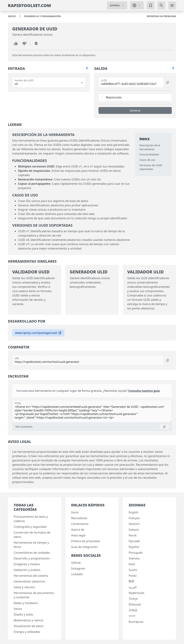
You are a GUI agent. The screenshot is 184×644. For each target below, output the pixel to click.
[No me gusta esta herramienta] (24, 43)
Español (134, 547)
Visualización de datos (29, 626)
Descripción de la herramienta (150, 147)
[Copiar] (168, 82)
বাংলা (132, 616)
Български (136, 622)
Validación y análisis (27, 570)
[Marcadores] (151, 5)
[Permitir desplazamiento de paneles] (87, 69)
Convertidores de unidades (32, 553)
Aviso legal (78, 535)
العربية (133, 587)
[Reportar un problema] (161, 16)
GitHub (76, 563)
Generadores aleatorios (29, 581)
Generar (135, 110)
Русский (134, 541)
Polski (133, 576)
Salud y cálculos (24, 587)
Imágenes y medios (27, 564)
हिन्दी (131, 581)
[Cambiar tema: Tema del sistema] (137, 5)
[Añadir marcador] (36, 43)
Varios (18, 609)
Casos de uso (147, 160)
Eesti (132, 564)
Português (136, 553)
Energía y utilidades (27, 632)
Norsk (133, 535)
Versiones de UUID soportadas (151, 167)
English (134, 512)
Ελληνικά (135, 604)
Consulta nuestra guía (144, 391)
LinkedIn (77, 574)
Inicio (75, 512)
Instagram (78, 568)
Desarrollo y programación (32, 558)
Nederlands (136, 593)
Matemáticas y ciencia (28, 620)
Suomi (133, 570)
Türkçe (133, 599)
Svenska (134, 558)
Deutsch (134, 524)
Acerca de (78, 530)
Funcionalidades (149, 154)
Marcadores (79, 518)
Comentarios (80, 524)
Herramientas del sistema (31, 576)
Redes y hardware (26, 603)
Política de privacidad (86, 541)
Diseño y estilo (23, 614)
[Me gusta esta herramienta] (16, 43)
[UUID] (131, 82)
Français (134, 518)
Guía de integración (84, 547)
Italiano (134, 530)
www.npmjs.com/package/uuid (38, 333)
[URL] (88, 360)
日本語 (133, 610)
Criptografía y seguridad (30, 527)
